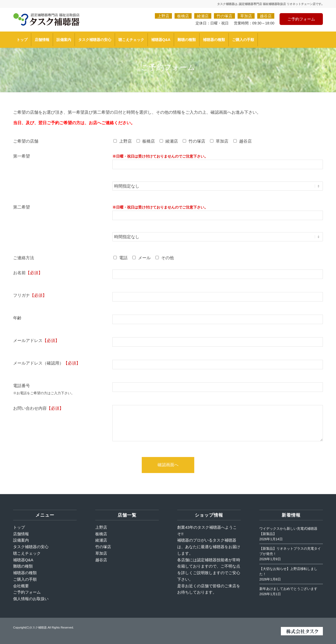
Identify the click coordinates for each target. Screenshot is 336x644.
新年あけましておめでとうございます (288, 589)
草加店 (246, 16)
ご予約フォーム (301, 19)
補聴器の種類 (25, 573)
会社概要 (21, 586)
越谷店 (266, 16)
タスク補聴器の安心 (31, 547)
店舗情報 (21, 534)
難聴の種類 (23, 566)
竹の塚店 (224, 16)
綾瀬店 (203, 16)
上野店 (163, 16)
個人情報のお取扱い (31, 599)
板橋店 (183, 16)
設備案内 (21, 540)
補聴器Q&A (23, 560)
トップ (19, 527)
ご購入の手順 (25, 579)
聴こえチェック (27, 553)
